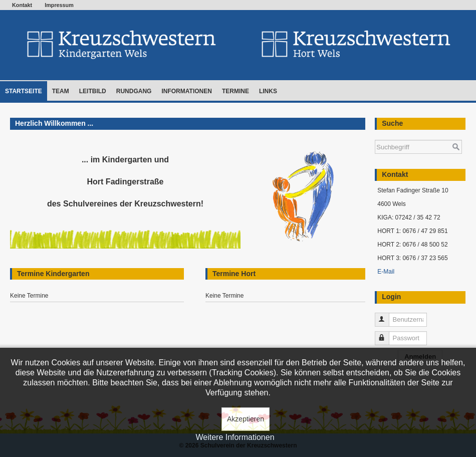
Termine (235, 91)
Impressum (59, 5)
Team (61, 91)
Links (268, 91)
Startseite (24, 91)
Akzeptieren (246, 419)
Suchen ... (375, 135)
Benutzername (387, 315)
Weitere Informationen (235, 437)
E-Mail (386, 272)
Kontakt (22, 5)
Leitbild (93, 91)
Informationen (186, 91)
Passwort (387, 334)
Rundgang (134, 91)
